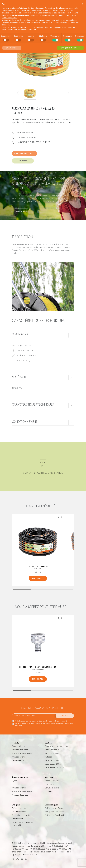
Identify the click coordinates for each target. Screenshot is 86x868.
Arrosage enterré (19, 757)
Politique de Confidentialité (55, 815)
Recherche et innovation (21, 815)
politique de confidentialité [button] (30, 10)
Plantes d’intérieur (52, 750)
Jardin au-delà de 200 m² (54, 768)
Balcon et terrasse (52, 753)
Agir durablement (19, 812)
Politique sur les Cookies (54, 808)
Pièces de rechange (53, 781)
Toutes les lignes (18, 746)
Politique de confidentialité (55, 812)
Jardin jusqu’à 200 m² (53, 764)
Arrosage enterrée (19, 788)
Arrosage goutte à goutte (22, 753)
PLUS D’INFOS (38, 578)
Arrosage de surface (20, 750)
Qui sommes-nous (19, 808)
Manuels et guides (52, 788)
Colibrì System (18, 784)
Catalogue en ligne (19, 760)
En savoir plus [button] (12, 48)
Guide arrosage (51, 784)
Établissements (18, 819)
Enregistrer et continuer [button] (70, 48)
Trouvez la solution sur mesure (57, 746)
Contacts (48, 791)
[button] (83, 4)
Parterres (48, 757)
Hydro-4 (15, 781)
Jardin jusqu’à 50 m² (53, 760)
